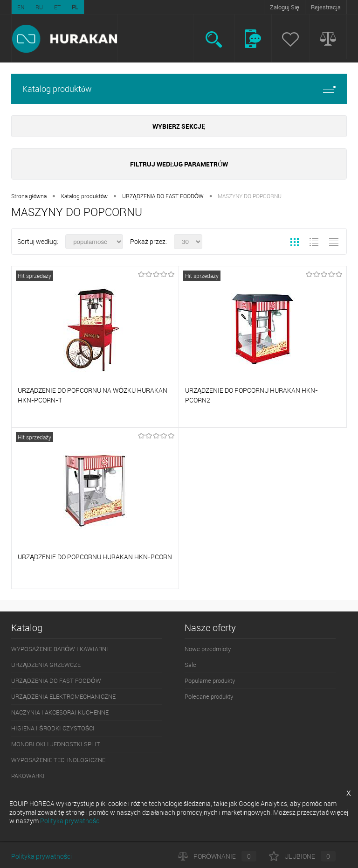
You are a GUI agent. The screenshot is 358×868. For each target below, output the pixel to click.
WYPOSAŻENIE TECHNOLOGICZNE (58, 760)
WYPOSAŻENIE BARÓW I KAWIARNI (60, 649)
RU (39, 7)
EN (21, 7)
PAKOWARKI (28, 776)
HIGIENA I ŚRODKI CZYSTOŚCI (53, 728)
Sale (190, 665)
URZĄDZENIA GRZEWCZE (46, 665)
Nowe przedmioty (208, 649)
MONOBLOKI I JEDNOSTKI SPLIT (56, 744)
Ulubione (302, 856)
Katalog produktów (179, 89)
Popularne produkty (210, 681)
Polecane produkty (209, 696)
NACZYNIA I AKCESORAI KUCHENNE (60, 712)
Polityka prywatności (41, 856)
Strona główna (29, 196)
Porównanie (217, 856)
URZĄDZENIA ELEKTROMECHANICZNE (63, 696)
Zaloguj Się (285, 7)
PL (75, 7)
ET (57, 7)
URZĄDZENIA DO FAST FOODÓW (163, 196)
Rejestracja (326, 7)
